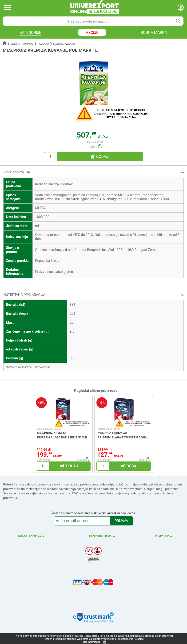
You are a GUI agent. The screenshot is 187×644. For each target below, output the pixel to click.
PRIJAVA (121, 521)
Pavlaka (43, 44)
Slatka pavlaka (64, 44)
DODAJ (102, 157)
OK (105, 642)
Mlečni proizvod (22, 44)
